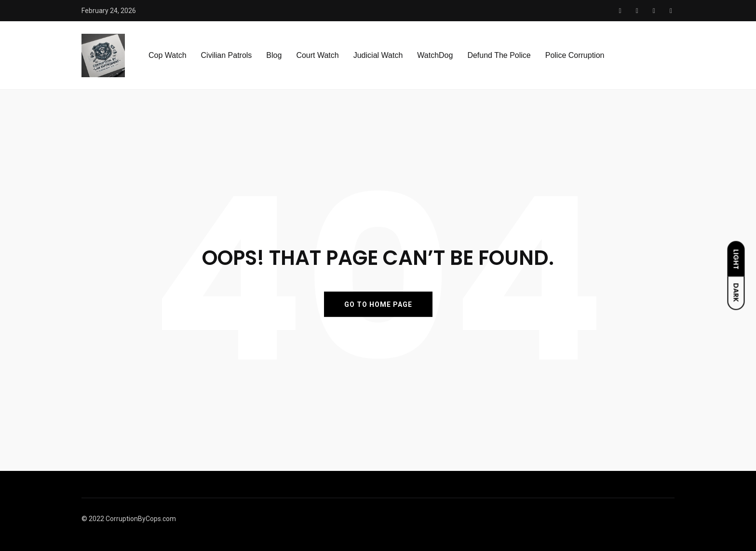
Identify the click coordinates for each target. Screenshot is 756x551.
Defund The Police (499, 55)
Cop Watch (168, 55)
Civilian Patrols (227, 55)
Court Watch (317, 55)
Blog (274, 55)
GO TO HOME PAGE (378, 304)
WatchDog (435, 55)
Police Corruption (575, 55)
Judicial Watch (378, 55)
